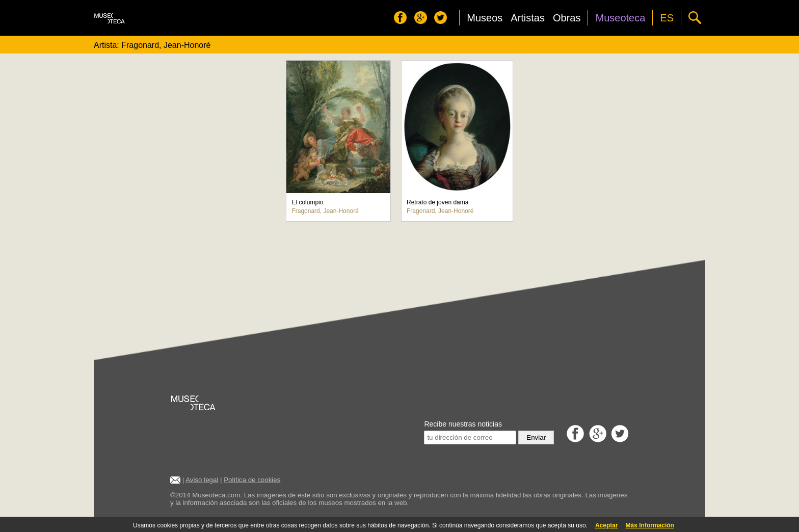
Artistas (528, 18)
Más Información (650, 525)
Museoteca (620, 18)
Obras (567, 18)
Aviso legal (202, 480)
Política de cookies (252, 480)
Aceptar (607, 525)
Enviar (536, 437)
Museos (485, 18)
